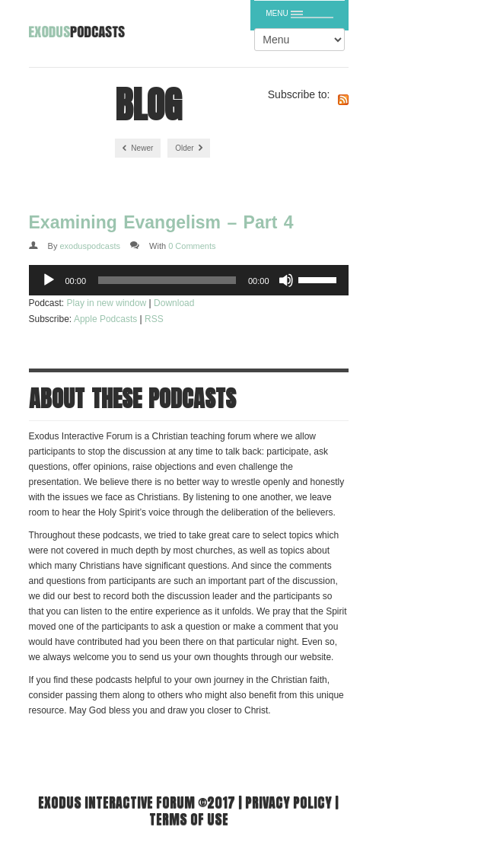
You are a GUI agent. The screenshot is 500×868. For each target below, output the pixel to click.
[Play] (49, 280)
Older (189, 148)
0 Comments (192, 246)
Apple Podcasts (105, 319)
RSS (154, 319)
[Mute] (286, 280)
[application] (189, 280)
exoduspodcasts (90, 246)
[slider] (167, 280)
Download (174, 303)
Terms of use (189, 819)
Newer (138, 148)
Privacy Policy (288, 802)
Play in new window (107, 303)
